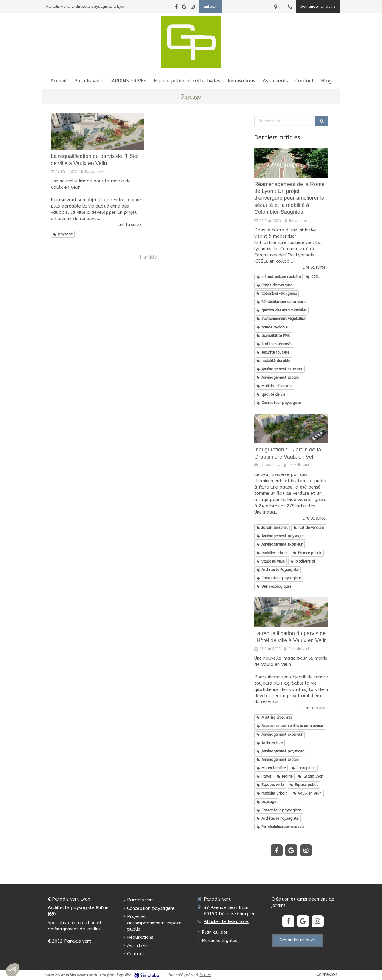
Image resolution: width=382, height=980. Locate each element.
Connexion (327, 974)
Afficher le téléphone (226, 921)
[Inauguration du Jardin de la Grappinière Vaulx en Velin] (291, 429)
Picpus (205, 975)
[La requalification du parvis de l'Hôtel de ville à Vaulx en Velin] (97, 131)
